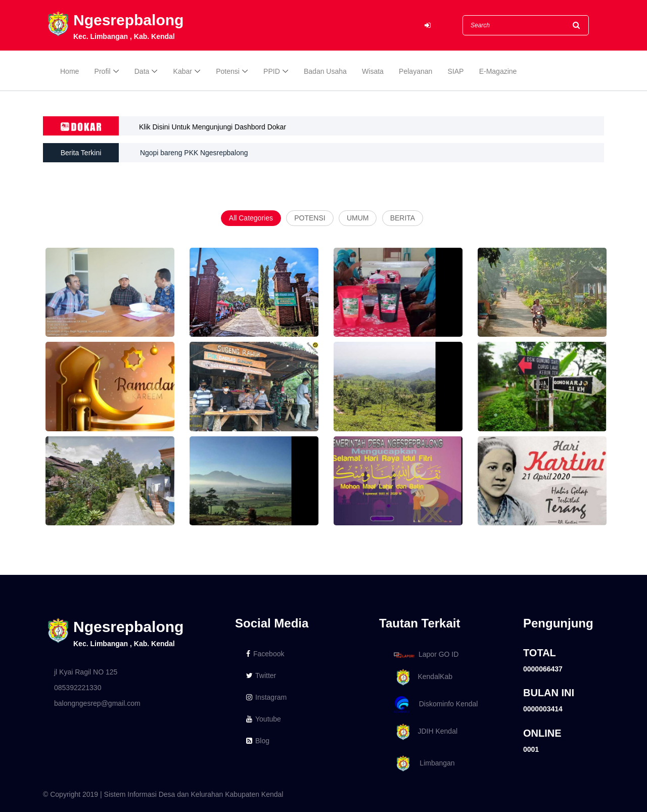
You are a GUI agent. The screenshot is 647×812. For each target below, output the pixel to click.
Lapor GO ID (426, 655)
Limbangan (423, 764)
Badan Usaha (325, 72)
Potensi (228, 72)
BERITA (403, 218)
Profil (103, 72)
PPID (272, 72)
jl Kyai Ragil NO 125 (86, 672)
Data (142, 72)
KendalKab (421, 677)
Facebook (265, 654)
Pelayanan (415, 72)
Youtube (264, 719)
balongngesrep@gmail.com (97, 703)
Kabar (183, 72)
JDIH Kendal (424, 732)
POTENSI (310, 218)
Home (70, 72)
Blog (258, 741)
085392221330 (78, 688)
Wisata (373, 72)
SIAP (456, 72)
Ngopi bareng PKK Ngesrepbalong (194, 153)
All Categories (251, 218)
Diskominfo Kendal (435, 705)
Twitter (261, 675)
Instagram (266, 697)
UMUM (358, 218)
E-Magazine (498, 72)
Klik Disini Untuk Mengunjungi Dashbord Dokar (213, 127)
